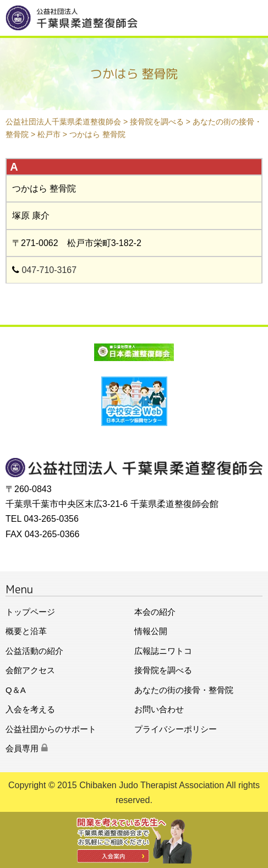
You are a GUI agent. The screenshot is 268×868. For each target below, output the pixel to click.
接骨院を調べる (163, 670)
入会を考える (30, 709)
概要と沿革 (26, 631)
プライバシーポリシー (176, 729)
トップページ (30, 612)
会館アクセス (30, 670)
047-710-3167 (49, 270)
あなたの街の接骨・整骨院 (184, 690)
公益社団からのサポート (51, 729)
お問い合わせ (159, 709)
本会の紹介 (155, 612)
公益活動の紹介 (34, 651)
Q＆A (16, 690)
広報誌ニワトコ (163, 651)
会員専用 (27, 748)
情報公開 (151, 631)
